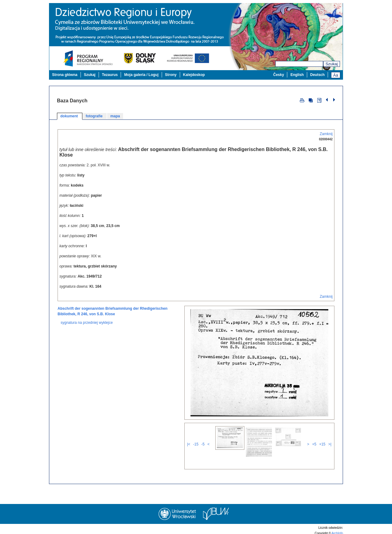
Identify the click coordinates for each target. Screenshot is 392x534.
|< (189, 444)
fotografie (95, 116)
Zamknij (326, 134)
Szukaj (332, 64)
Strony (171, 75)
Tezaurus (110, 75)
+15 (322, 444)
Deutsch (317, 75)
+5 (314, 444)
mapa (115, 116)
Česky (279, 75)
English (297, 75)
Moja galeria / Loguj (141, 75)
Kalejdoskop (194, 75)
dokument (70, 116)
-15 (196, 444)
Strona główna (65, 75)
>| (330, 444)
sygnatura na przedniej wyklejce (87, 323)
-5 (203, 444)
